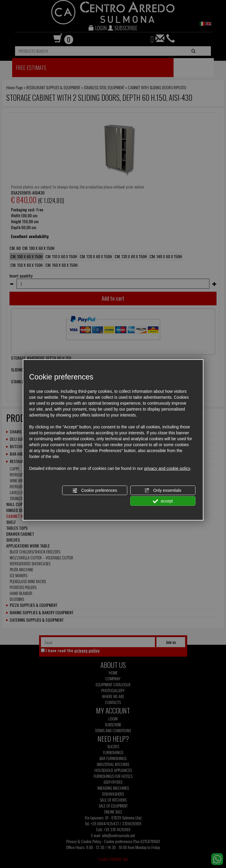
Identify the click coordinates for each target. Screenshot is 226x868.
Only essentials (163, 491)
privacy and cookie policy (167, 468)
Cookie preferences (95, 491)
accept (163, 501)
